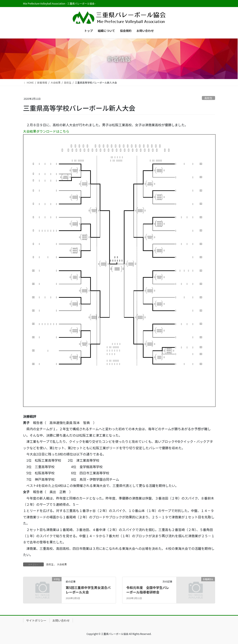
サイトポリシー (36, 620)
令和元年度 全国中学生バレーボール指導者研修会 (148, 590)
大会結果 (62, 564)
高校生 (208, 98)
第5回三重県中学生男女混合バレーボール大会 (88, 590)
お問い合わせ (61, 620)
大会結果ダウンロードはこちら (46, 131)
